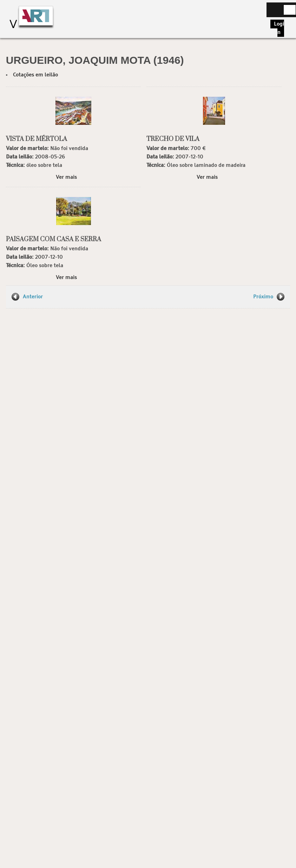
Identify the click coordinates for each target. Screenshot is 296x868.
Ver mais (66, 177)
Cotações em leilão (35, 75)
